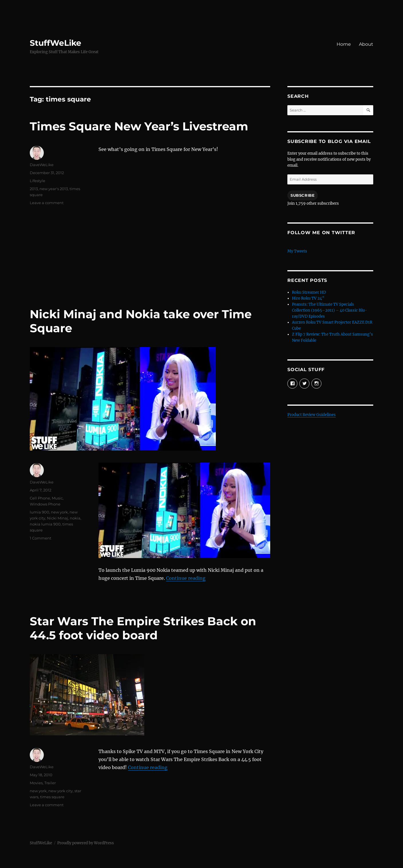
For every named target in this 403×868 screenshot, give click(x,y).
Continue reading (186, 578)
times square (52, 797)
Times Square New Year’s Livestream (139, 126)
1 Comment (41, 538)
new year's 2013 (54, 189)
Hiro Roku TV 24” (308, 298)
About (366, 44)
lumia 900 (39, 512)
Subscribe (303, 195)
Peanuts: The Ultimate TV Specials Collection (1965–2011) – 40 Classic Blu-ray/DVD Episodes (329, 310)
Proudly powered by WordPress (86, 843)
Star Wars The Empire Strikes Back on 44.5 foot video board (143, 628)
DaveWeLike (42, 165)
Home (344, 44)
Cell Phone (40, 498)
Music (57, 498)
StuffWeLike (56, 43)
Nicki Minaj (58, 518)
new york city (61, 791)
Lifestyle (37, 181)
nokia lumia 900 (45, 524)
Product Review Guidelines (312, 415)
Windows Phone (45, 504)
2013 (34, 189)
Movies (36, 783)
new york (59, 512)
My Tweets (297, 251)
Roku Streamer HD (309, 292)
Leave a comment (47, 203)
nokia (75, 518)
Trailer (50, 783)
